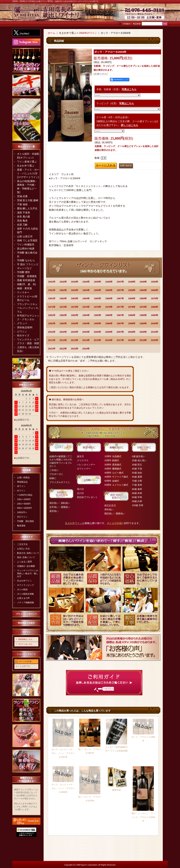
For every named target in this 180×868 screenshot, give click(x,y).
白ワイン (21, 491)
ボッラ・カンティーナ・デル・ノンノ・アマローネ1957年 (63, 753)
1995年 (98, 323)
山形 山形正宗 (25, 236)
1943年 (75, 282)
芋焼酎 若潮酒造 (27, 276)
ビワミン (22, 331)
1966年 (109, 298)
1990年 (155, 315)
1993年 (75, 323)
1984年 (86, 315)
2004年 (86, 332)
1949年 (143, 282)
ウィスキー (23, 292)
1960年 (155, 290)
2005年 (98, 332)
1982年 (63, 315)
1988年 (132, 315)
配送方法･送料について (28, 553)
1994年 (86, 323)
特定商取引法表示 (26, 623)
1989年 (143, 315)
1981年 (52, 315)
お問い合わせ (159, 14)
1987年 (120, 315)
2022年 (63, 349)
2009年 (143, 332)
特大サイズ (23, 336)
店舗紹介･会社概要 (26, 566)
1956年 (109, 290)
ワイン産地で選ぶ (27, 162)
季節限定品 (22, 482)
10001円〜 (22, 512)
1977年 (120, 307)
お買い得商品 (23, 478)
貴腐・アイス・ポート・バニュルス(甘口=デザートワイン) (28, 173)
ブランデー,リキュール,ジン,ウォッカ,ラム (28, 308)
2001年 (52, 332)
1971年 (52, 307)
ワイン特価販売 (26, 245)
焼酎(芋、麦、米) (26, 284)
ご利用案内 (126, 24)
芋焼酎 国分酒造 (25, 521)
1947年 (120, 282)
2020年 (155, 340)
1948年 (132, 282)
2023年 (75, 349)
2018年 (132, 340)
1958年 (132, 290)
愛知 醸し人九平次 (27, 208)
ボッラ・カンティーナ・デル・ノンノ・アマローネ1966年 (63, 788)
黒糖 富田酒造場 (26, 280)
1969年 (143, 298)
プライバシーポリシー (26, 614)
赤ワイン (21, 486)
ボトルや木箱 (114, 523)
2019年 (143, 340)
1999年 (143, 323)
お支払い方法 (23, 549)
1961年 (52, 298)
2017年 (120, 340)
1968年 (132, 298)
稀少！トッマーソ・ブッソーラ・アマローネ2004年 (143, 817)
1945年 (98, 282)
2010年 (155, 332)
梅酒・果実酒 (24, 288)
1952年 (63, 290)
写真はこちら (129, 89)
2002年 (63, 332)
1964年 (86, 298)
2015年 (98, 340)
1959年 (143, 290)
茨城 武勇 (22, 196)
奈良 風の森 (24, 217)
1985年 (98, 315)
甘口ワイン (22, 517)
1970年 (155, 298)
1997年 (120, 323)
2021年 (52, 349)
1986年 (109, 315)
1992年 (63, 323)
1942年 (63, 282)
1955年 (98, 290)
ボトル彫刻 (22, 590)
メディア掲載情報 (25, 603)
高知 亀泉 (22, 221)
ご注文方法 (22, 544)
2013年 (75, 340)
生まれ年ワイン (24, 581)
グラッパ (22, 323)
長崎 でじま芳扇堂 (27, 240)
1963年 (75, 298)
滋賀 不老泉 (24, 212)
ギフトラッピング (25, 585)
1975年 (98, 307)
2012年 (63, 340)
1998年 (132, 323)
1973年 (75, 307)
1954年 (86, 290)
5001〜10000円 (24, 508)
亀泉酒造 (21, 526)
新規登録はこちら (25, 639)
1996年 (109, 323)
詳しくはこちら (130, 125)
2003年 (75, 332)
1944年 (86, 282)
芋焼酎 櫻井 (24, 272)
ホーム (52, 33)
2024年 (86, 349)
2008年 (132, 332)
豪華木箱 (117, 790)
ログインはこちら (25, 644)
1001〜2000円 (24, 499)
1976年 (109, 307)
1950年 (155, 282)
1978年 (132, 307)
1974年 (86, 307)
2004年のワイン (88, 33)
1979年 (143, 307)
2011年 (52, 340)
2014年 (86, 340)
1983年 (75, 315)
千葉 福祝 (22, 204)
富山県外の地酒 (26, 249)
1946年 (109, 282)
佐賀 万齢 (22, 225)
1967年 (120, 298)
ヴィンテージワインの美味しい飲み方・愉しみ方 (28, 574)
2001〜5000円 (24, 504)
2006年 (109, 332)
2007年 (120, 332)
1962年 (63, 298)
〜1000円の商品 (25, 495)
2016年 (109, 340)
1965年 (98, 298)
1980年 (155, 307)
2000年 (155, 323)
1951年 (52, 290)
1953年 (75, 290)
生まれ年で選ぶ (26, 166)
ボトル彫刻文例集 (25, 594)
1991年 (52, 323)
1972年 (63, 307)
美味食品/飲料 (25, 327)
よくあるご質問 (24, 562)
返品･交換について (26, 557)
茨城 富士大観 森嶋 (28, 200)
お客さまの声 (23, 598)
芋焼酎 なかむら (26, 260)
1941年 (52, 282)
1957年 (120, 290)
